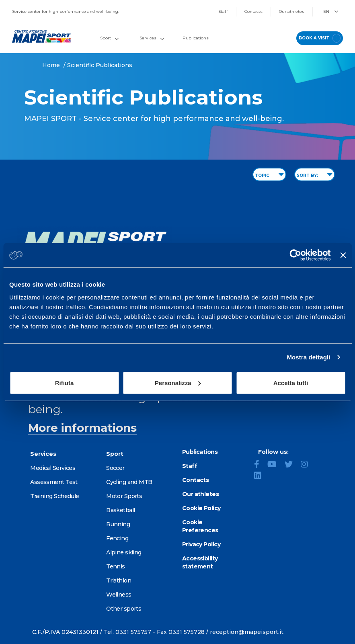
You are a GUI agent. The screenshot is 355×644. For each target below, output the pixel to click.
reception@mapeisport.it (247, 632)
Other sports (124, 609)
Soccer (115, 468)
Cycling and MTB (129, 482)
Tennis (116, 566)
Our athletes (292, 11)
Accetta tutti (291, 383)
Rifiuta (65, 383)
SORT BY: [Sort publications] (315, 174)
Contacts (253, 11)
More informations (82, 428)
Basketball (120, 510)
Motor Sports (124, 496)
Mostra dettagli (308, 357)
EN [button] (331, 11)
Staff (223, 11)
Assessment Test (54, 482)
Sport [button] (109, 38)
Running (118, 524)
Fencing (117, 538)
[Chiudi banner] (343, 255)
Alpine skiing (124, 552)
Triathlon (119, 580)
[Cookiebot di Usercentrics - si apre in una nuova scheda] (296, 255)
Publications (196, 38)
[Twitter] (292, 465)
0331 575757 (133, 632)
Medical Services (53, 468)
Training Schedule (54, 496)
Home (51, 65)
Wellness (119, 595)
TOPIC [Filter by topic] (269, 174)
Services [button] (152, 38)
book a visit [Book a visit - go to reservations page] (320, 38)
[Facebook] (260, 465)
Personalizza (178, 383)
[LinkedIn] (261, 476)
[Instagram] (308, 465)
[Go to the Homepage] (39, 36)
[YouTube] (275, 465)
